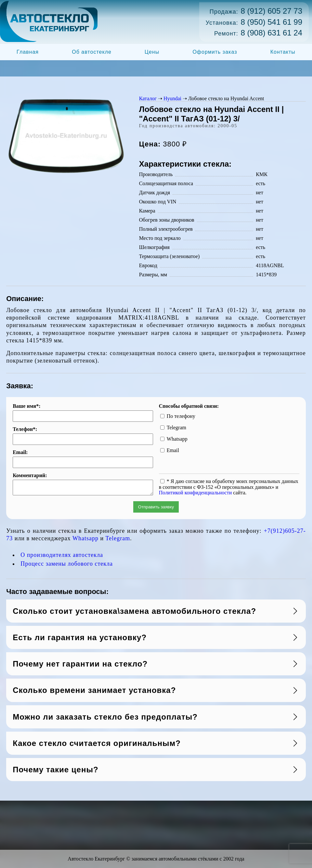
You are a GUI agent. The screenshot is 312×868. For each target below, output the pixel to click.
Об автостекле (92, 52)
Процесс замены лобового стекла (67, 566)
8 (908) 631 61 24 (272, 33)
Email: (20, 452)
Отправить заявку (156, 509)
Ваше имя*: (26, 406)
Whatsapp (85, 540)
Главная (28, 52)
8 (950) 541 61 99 (272, 22)
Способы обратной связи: (189, 406)
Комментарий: (30, 475)
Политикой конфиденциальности (195, 493)
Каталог (148, 98)
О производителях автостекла (62, 557)
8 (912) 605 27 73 (272, 11)
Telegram (118, 540)
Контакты (283, 52)
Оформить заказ (215, 52)
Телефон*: (25, 429)
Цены (152, 52)
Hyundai (172, 98)
